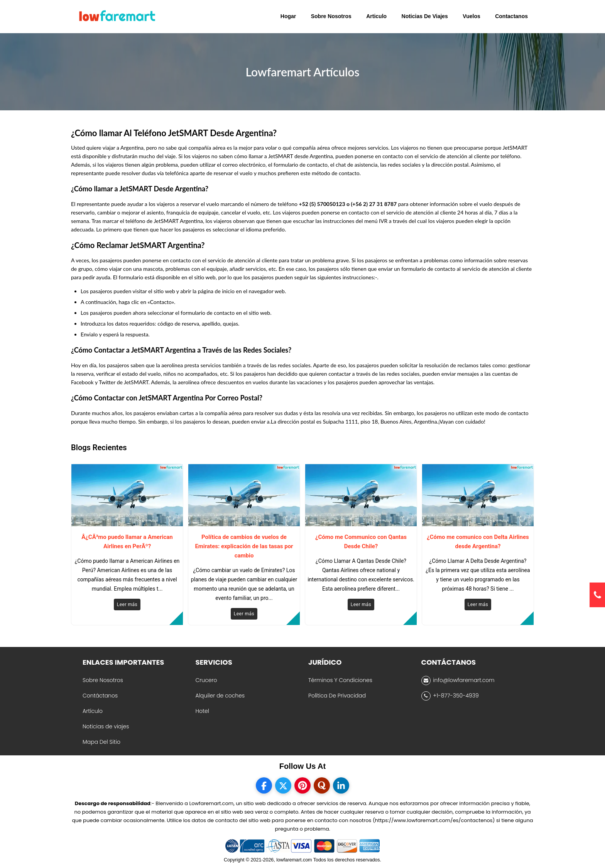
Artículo (93, 711)
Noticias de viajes (106, 726)
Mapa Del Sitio (101, 742)
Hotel (202, 711)
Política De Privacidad (337, 696)
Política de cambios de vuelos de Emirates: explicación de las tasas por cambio (244, 546)
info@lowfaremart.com (458, 681)
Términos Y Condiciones (340, 680)
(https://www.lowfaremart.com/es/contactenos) (434, 820)
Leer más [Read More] (127, 605)
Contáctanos (100, 696)
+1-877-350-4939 (450, 696)
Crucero (206, 680)
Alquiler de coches (220, 696)
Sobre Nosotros (103, 680)
